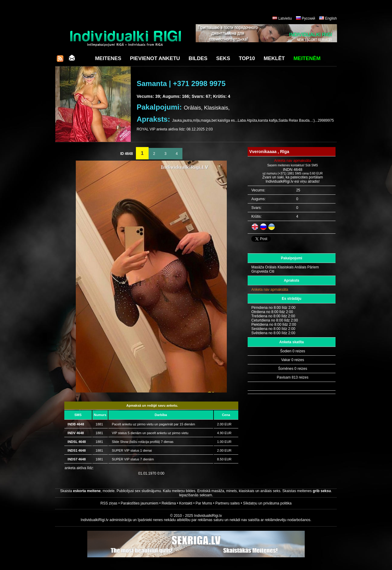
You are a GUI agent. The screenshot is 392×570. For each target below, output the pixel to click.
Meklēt (274, 58)
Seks (223, 58)
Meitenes (108, 58)
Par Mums (204, 503)
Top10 (247, 58)
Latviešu (285, 18)
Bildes (198, 58)
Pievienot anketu (155, 58)
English (331, 18)
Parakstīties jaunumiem (139, 503)
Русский (308, 18)
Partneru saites (228, 503)
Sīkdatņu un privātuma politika (267, 503)
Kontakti (186, 503)
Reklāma (169, 503)
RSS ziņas (109, 503)
